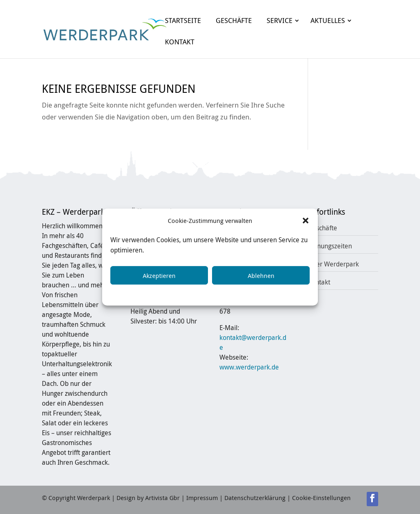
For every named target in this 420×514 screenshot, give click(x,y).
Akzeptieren (159, 275)
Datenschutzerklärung (218, 294)
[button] (306, 221)
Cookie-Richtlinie (158, 294)
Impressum (270, 294)
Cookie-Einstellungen (321, 498)
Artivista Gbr (162, 498)
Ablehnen (261, 275)
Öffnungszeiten (330, 246)
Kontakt (319, 282)
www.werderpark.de (249, 367)
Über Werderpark (333, 264)
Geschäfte (323, 228)
